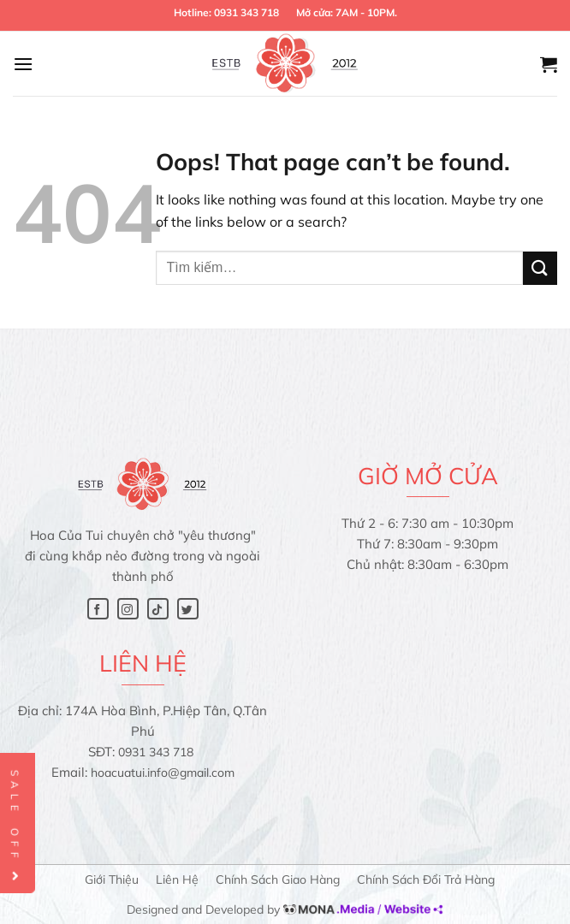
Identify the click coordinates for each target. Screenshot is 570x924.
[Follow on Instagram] (128, 609)
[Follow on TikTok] (158, 609)
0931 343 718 (246, 12)
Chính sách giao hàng (278, 880)
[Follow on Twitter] (188, 609)
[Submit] (540, 268)
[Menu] (23, 64)
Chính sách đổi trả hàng (426, 880)
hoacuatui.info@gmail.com (163, 773)
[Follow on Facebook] (98, 609)
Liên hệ (177, 880)
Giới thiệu (112, 880)
